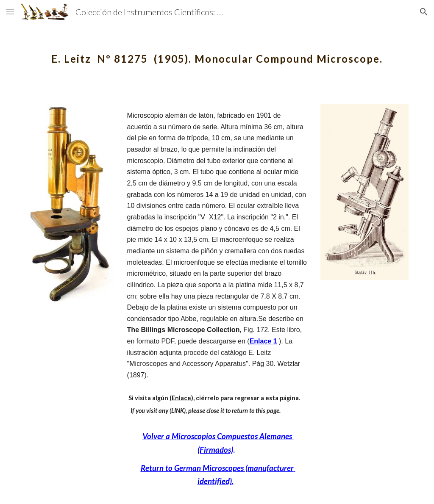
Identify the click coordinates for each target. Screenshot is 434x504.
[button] (10, 12)
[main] (217, 53)
